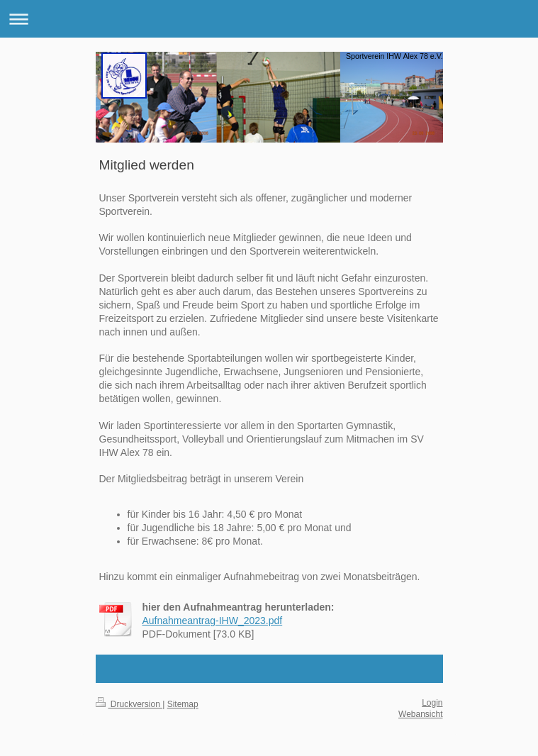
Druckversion (129, 704)
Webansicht (420, 714)
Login (432, 703)
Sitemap (183, 704)
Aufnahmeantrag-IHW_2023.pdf (213, 621)
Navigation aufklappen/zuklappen (269, 19)
